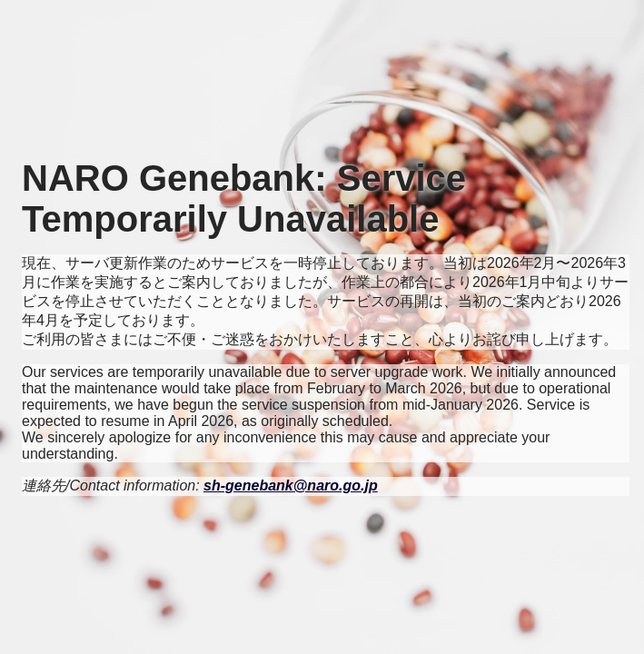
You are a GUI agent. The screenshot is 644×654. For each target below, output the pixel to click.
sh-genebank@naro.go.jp (291, 486)
